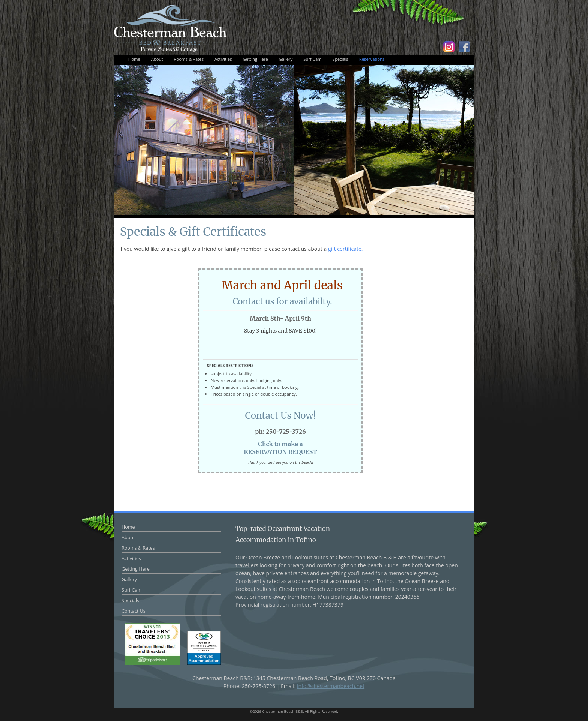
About (157, 59)
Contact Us (133, 611)
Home (134, 59)
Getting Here (255, 59)
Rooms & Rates (189, 59)
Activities (223, 59)
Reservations (372, 59)
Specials (340, 59)
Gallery (286, 59)
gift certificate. (346, 249)
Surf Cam (312, 59)
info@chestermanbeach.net (331, 686)
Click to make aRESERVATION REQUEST (280, 448)
